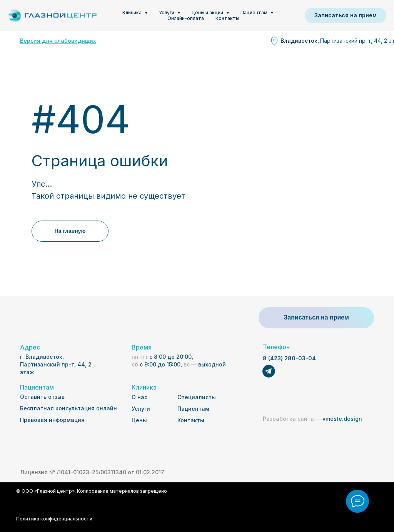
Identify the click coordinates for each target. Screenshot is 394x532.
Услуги (141, 409)
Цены (139, 420)
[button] (346, 15)
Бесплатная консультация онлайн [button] (68, 408)
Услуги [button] (167, 13)
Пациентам (193, 409)
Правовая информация (52, 420)
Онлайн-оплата (186, 18)
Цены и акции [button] (208, 13)
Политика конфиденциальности (54, 519)
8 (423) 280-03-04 (289, 358)
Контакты (227, 18)
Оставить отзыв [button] (42, 397)
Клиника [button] (133, 13)
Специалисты (197, 397)
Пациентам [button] (255, 13)
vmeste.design (312, 419)
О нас (139, 397)
